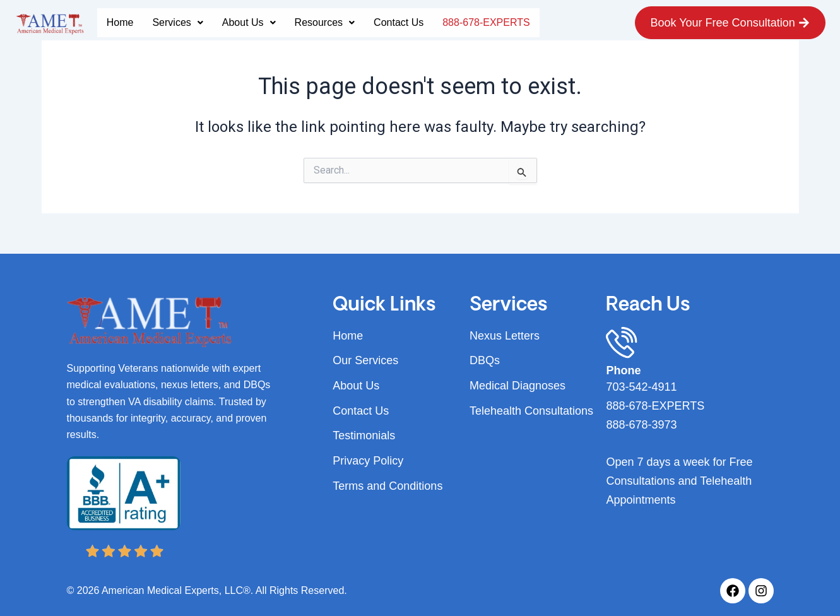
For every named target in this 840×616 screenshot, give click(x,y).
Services (177, 22)
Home (120, 22)
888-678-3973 (641, 425)
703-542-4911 (641, 387)
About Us (249, 22)
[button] (177, 23)
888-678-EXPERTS (486, 22)
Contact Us (399, 22)
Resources (325, 22)
